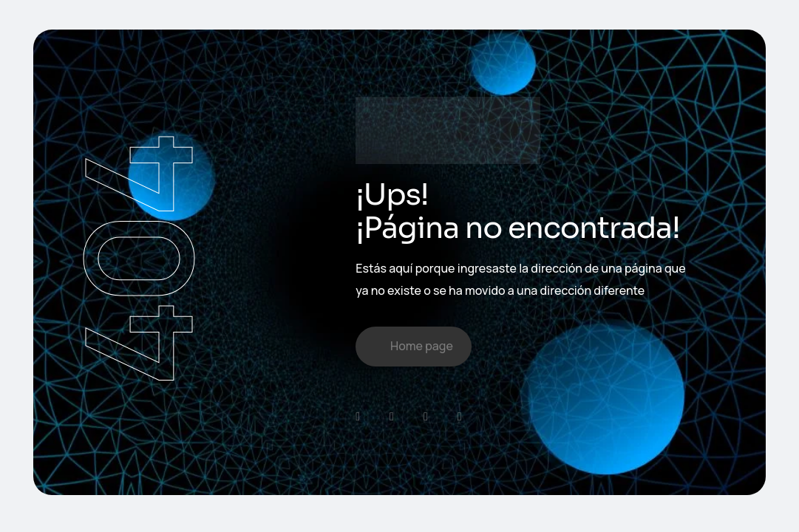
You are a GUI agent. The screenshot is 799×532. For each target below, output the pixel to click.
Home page (422, 346)
